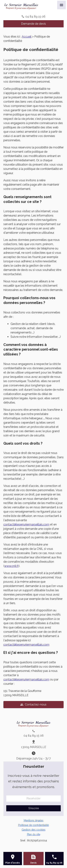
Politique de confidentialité (33, 825)
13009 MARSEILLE (34, 747)
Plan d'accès (13, 863)
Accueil (27, 37)
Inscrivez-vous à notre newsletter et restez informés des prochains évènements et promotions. (33, 781)
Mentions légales (34, 820)
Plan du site (34, 834)
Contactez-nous (33, 705)
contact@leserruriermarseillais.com (26, 524)
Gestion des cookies (33, 830)
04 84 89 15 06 (35, 17)
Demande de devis (33, 24)
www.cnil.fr (11, 566)
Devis (33, 863)
